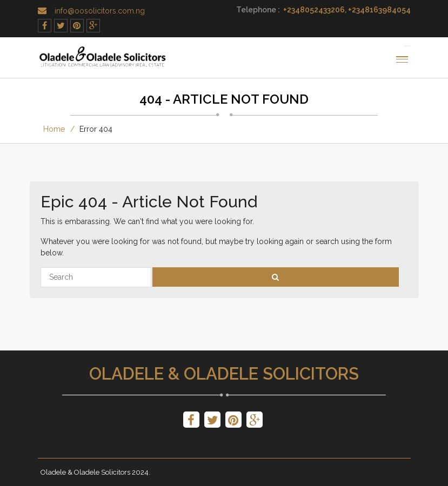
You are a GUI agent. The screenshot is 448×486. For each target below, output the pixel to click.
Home (54, 129)
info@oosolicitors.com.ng (100, 11)
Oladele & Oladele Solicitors (224, 374)
